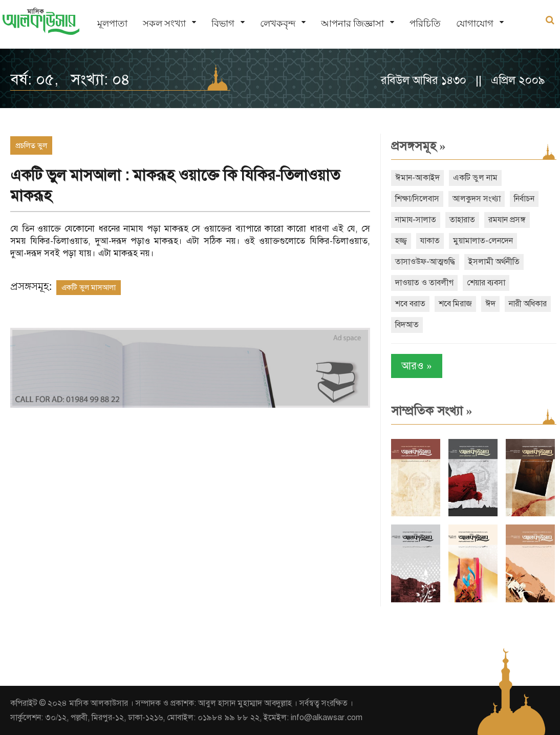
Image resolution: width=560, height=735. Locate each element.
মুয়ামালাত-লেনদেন (483, 241)
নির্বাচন (524, 199)
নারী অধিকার (528, 304)
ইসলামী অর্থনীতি (494, 262)
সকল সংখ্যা (164, 23)
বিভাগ (223, 23)
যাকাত (430, 241)
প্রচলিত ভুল (31, 145)
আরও (417, 366)
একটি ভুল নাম (475, 178)
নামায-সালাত (416, 220)
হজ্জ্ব (401, 241)
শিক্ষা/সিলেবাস (417, 199)
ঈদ (490, 304)
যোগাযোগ (475, 23)
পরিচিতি (425, 23)
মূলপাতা (112, 23)
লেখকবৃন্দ (278, 23)
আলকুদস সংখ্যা (477, 199)
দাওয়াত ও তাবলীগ (424, 283)
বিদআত (407, 325)
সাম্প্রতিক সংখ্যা (432, 411)
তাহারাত (462, 220)
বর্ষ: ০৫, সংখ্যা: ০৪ (70, 79)
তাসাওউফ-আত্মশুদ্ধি (425, 262)
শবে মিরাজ (455, 304)
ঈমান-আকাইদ (417, 178)
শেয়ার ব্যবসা (486, 283)
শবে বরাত (410, 304)
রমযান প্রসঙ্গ (507, 220)
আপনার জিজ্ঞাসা (352, 23)
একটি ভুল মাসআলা (89, 287)
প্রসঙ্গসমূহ (418, 146)
